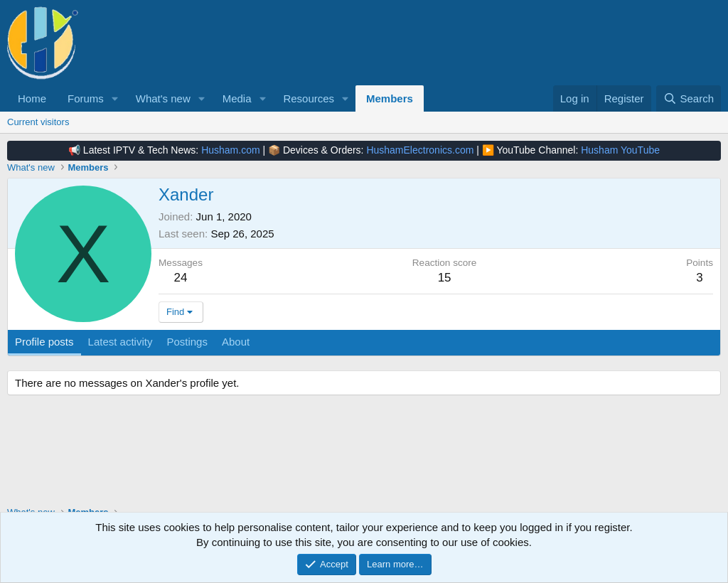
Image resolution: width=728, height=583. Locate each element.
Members (390, 98)
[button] (115, 98)
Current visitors (38, 122)
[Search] (689, 98)
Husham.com (230, 150)
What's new (163, 98)
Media (237, 98)
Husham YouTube (620, 150)
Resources (309, 98)
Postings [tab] (187, 342)
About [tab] (236, 342)
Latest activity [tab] (121, 342)
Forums (86, 98)
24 (181, 278)
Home (32, 98)
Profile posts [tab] (44, 342)
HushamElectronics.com (420, 150)
